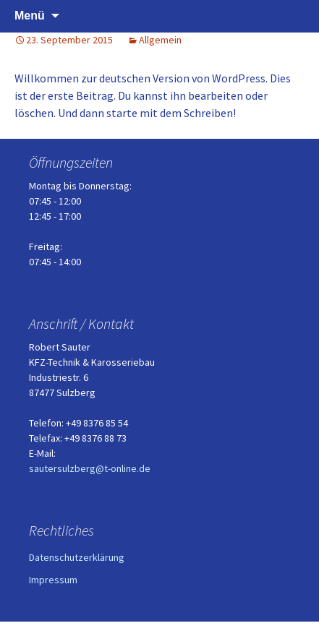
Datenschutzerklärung (77, 557)
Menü (30, 16)
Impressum (53, 580)
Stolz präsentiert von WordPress (159, 632)
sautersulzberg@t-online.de (90, 468)
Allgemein (160, 40)
